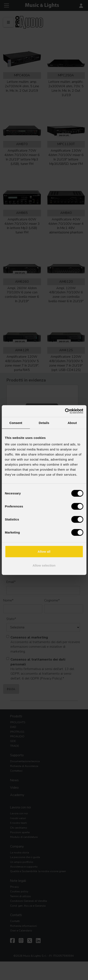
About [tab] (72, 423)
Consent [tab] (16, 423)
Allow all (44, 552)
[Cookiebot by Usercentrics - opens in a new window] (65, 411)
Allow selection (44, 565)
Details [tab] (44, 423)
